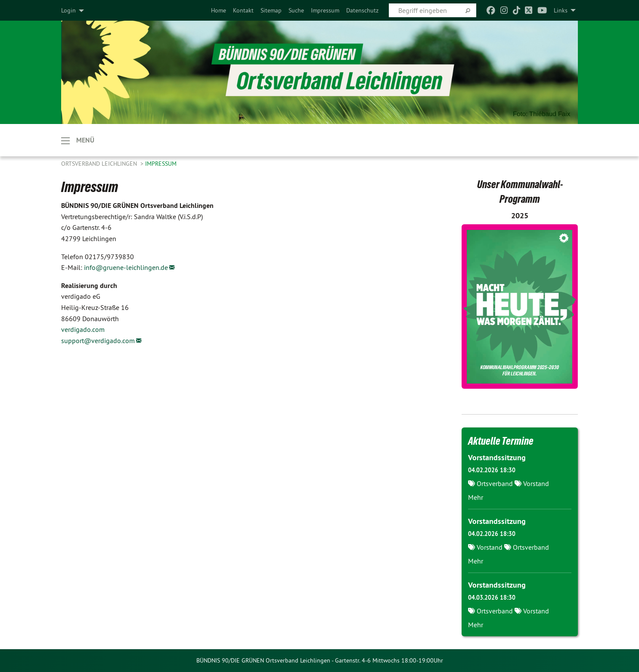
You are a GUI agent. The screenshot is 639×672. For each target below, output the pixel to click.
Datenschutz (362, 10)
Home (219, 10)
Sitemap (271, 10)
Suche (296, 10)
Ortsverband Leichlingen (100, 164)
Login (68, 10)
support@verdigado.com (98, 341)
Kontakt (243, 10)
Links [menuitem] (561, 10)
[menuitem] (219, 10)
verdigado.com (83, 329)
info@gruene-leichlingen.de (126, 267)
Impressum (325, 10)
